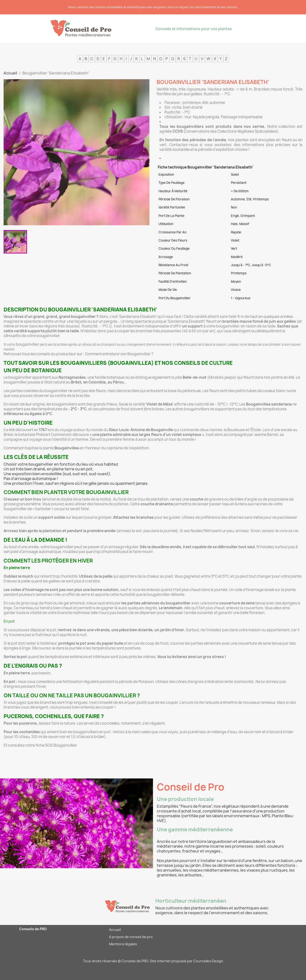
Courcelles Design (208, 961)
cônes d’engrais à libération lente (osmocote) (215, 682)
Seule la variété (146, 404)
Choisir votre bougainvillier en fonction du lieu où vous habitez (61, 464)
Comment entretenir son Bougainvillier (118, 354)
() (110, 326)
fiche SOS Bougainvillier (56, 745)
